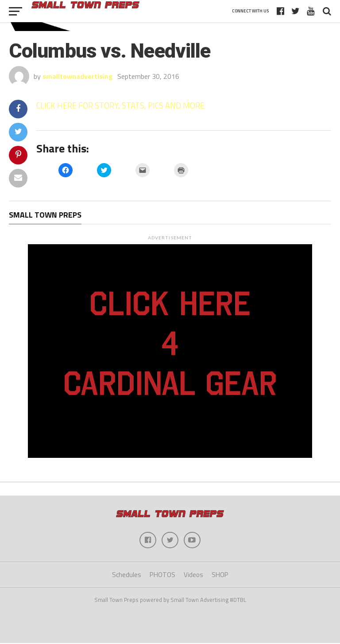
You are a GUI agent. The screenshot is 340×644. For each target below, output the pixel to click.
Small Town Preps (45, 215)
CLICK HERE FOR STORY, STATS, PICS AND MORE (120, 105)
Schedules (127, 576)
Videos (193, 576)
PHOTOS (162, 576)
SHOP (220, 576)
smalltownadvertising (78, 76)
